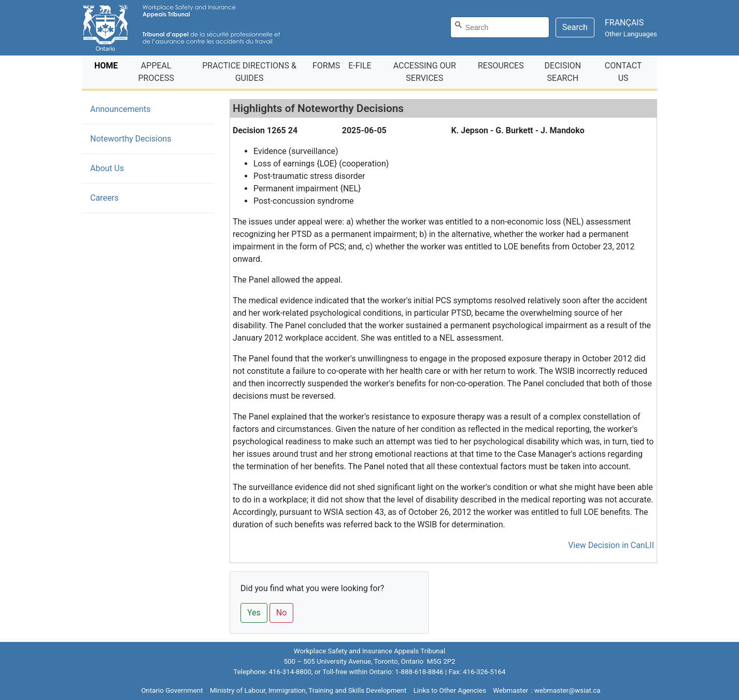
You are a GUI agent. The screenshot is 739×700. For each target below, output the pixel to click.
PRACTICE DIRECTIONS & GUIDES (249, 72)
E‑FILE (360, 66)
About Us (107, 168)
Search (575, 27)
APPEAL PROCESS (156, 72)
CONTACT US (623, 72)
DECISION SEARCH (563, 72)
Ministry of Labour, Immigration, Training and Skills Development (308, 690)
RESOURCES (501, 66)
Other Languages (631, 34)
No (282, 613)
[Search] (500, 27)
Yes (254, 613)
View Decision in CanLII (611, 545)
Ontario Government (172, 690)
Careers (104, 198)
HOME (108, 65)
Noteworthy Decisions (146, 138)
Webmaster (510, 690)
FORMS (326, 66)
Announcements (120, 109)
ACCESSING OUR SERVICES (425, 72)
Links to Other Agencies (450, 690)
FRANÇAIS (624, 23)
